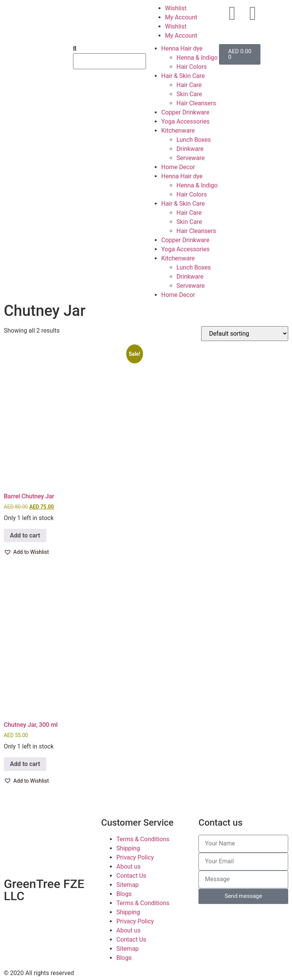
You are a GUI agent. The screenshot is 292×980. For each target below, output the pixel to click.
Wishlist (176, 8)
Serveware (190, 158)
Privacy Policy (135, 857)
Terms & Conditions (143, 839)
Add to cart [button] (25, 535)
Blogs (124, 894)
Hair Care (189, 85)
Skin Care (189, 94)
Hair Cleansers (196, 103)
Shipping (128, 848)
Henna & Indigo (197, 58)
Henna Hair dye (182, 48)
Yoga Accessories (185, 121)
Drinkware (190, 149)
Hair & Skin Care (183, 76)
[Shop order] (245, 334)
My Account (181, 17)
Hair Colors (192, 67)
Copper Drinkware (185, 112)
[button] (26, 552)
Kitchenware (178, 131)
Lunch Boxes (194, 140)
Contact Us (131, 876)
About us (129, 867)
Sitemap (128, 885)
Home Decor (178, 167)
